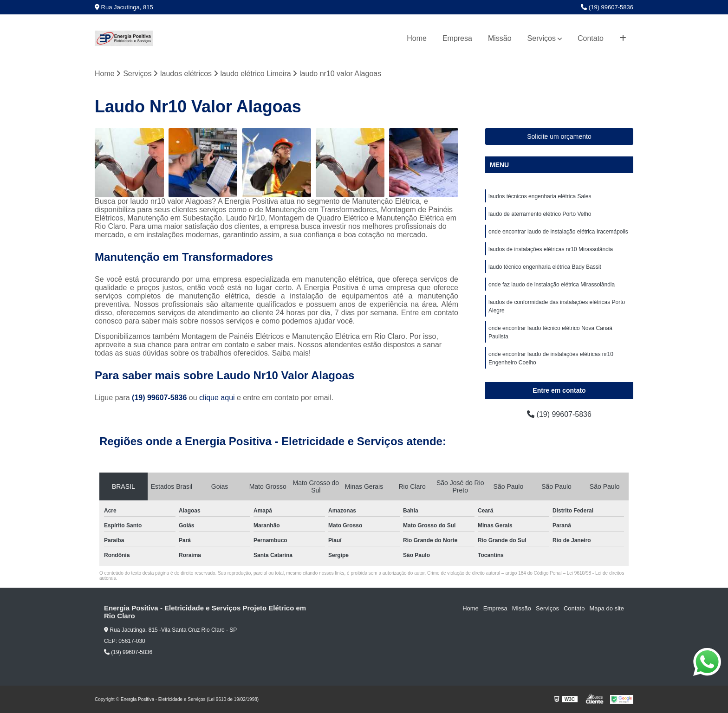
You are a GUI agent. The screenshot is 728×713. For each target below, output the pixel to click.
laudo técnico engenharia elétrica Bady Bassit (545, 267)
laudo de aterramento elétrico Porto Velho (540, 214)
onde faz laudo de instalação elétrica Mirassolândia (552, 285)
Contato (591, 38)
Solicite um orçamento (559, 136)
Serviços (542, 38)
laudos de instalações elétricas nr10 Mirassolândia (551, 249)
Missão (500, 38)
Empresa (457, 38)
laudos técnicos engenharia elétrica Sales (540, 196)
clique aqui (217, 398)
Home (417, 38)
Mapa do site (606, 608)
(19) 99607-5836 (607, 7)
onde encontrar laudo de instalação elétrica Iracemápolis (558, 232)
